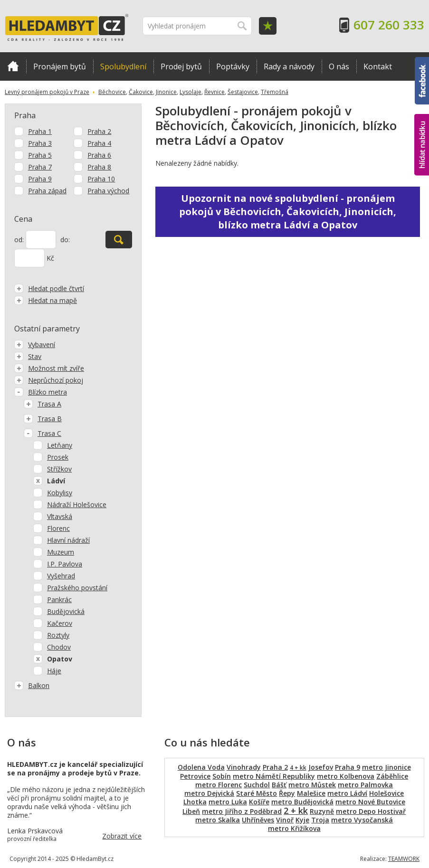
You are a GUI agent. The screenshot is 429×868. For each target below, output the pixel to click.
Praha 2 (99, 131)
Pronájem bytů (60, 66)
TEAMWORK (404, 859)
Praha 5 (40, 155)
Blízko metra (41, 392)
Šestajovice (243, 92)
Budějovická (66, 611)
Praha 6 (99, 155)
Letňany (60, 445)
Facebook (422, 81)
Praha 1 (40, 131)
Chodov (59, 647)
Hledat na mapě (46, 300)
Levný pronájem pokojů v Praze (47, 92)
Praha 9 (40, 179)
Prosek (58, 457)
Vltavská (60, 516)
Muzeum (61, 552)
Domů (13, 66)
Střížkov (59, 469)
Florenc (58, 528)
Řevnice (214, 92)
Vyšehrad (61, 576)
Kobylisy (60, 493)
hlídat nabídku (422, 145)
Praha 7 (40, 167)
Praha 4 (99, 143)
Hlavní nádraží (68, 540)
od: (19, 240)
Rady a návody (289, 66)
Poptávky (233, 66)
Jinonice (166, 92)
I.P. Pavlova (65, 564)
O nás (339, 66)
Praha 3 (40, 143)
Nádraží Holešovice (77, 505)
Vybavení (35, 344)
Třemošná (275, 92)
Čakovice (141, 92)
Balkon (32, 685)
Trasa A (43, 404)
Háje (54, 671)
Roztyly (58, 635)
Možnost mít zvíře (49, 368)
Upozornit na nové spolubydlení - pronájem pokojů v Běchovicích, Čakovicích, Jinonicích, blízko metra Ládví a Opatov (288, 212)
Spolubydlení (123, 66)
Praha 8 (99, 167)
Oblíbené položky (268, 26)
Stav (28, 356)
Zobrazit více (122, 836)
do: (65, 240)
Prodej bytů (181, 66)
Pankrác (59, 599)
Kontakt (378, 66)
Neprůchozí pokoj (49, 380)
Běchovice (112, 92)
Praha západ (47, 191)
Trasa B (43, 419)
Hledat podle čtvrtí (49, 288)
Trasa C (43, 433)
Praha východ (108, 191)
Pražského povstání (77, 588)
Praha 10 (101, 179)
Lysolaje (191, 92)
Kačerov (60, 623)
